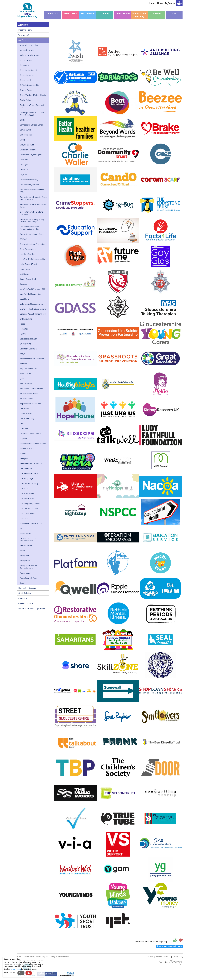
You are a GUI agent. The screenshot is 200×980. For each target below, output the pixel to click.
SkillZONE (24, 429)
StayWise (23, 438)
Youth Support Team (29, 578)
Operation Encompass (29, 349)
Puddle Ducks (25, 374)
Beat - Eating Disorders (30, 70)
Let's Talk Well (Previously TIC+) (33, 289)
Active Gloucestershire (29, 45)
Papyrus (23, 354)
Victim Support (26, 533)
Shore (22, 424)
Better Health (25, 80)
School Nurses (26, 414)
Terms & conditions (163, 957)
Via (21, 528)
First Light (24, 165)
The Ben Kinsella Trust (29, 473)
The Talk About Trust (29, 508)
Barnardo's (24, 65)
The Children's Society (29, 483)
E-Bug (22, 140)
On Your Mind (25, 344)
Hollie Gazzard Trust (28, 264)
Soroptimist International (30, 434)
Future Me (24, 170)
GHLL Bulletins (25, 593)
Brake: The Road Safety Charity (33, 95)
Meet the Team (25, 30)
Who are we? (24, 35)
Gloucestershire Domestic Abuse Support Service (33, 198)
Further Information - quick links (32, 608)
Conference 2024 (25, 603)
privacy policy (16, 969)
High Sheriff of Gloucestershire (32, 259)
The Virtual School (27, 513)
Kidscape (23, 284)
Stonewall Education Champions (33, 443)
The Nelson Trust (27, 498)
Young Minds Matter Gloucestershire (28, 567)
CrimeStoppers (26, 135)
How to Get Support (27, 588)
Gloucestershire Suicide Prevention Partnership (29, 228)
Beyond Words (26, 90)
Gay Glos (23, 175)
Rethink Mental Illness (29, 394)
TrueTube (24, 518)
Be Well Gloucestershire (30, 85)
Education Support (28, 150)
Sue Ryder (24, 458)
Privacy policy (178, 957)
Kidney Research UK (28, 279)
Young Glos (24, 556)
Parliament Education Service (32, 359)
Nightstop (24, 329)
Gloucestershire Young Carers (32, 234)
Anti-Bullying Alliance (28, 50)
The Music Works (27, 493)
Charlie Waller (25, 100)
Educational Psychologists (31, 155)
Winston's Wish (26, 546)
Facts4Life (24, 160)
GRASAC (23, 239)
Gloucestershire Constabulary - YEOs (33, 191)
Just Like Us (24, 274)
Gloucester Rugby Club (29, 185)
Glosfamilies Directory (29, 180)
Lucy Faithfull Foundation (30, 294)
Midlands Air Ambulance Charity (33, 314)
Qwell (22, 379)
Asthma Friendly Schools (30, 55)
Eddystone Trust (27, 145)
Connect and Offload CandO (32, 125)
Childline (23, 120)
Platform (23, 364)
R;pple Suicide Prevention (30, 404)
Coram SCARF (25, 130)
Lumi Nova (24, 299)
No (29, 973)
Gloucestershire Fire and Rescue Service (33, 206)
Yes (21, 973)
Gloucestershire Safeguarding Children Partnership (32, 220)
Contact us (23, 598)
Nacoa (22, 324)
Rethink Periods (26, 399)
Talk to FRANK (26, 468)
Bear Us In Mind (26, 60)
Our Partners (24, 40)
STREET (23, 453)
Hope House (25, 269)
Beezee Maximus (27, 75)
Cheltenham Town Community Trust (32, 106)
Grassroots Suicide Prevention (32, 244)
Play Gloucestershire (28, 369)
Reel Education (26, 384)
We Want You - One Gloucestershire (28, 539)
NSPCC (23, 334)
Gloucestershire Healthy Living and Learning (39, 957)
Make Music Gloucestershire (31, 304)
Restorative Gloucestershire (31, 389)
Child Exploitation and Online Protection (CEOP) (32, 114)
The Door (24, 488)
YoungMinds (25, 561)
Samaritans (24, 409)
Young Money (25, 573)
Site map (150, 957)
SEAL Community (27, 419)
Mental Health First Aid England (33, 309)
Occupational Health (28, 339)
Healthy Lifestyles (27, 254)
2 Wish (22, 583)
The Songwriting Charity (30, 503)
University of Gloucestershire (32, 523)
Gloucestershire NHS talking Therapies (31, 213)
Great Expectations (28, 249)
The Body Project (27, 478)
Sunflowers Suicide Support (31, 463)
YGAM (22, 551)
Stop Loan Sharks (27, 448)
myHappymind (26, 319)
